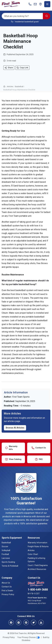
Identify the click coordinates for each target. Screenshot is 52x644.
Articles (10, 87)
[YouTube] (41, 622)
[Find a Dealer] (40, 4)
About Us (6, 583)
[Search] (22, 16)
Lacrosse (6, 558)
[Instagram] (19, 622)
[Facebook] (11, 622)
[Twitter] (34, 622)
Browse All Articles (15, 428)
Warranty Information (38, 543)
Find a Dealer (7, 591)
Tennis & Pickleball (10, 566)
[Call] (30, 4)
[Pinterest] (26, 622)
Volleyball (6, 550)
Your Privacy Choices (28, 637)
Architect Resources (37, 569)
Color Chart (33, 554)
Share (9, 68)
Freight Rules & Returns (38, 547)
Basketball (19, 87)
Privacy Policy (8, 594)
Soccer (5, 547)
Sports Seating (8, 562)
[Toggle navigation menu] (47, 4)
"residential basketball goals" (27, 22)
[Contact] (35, 4)
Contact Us (7, 587)
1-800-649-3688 (38, 590)
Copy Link (22, 68)
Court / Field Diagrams (38, 565)
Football (5, 554)
